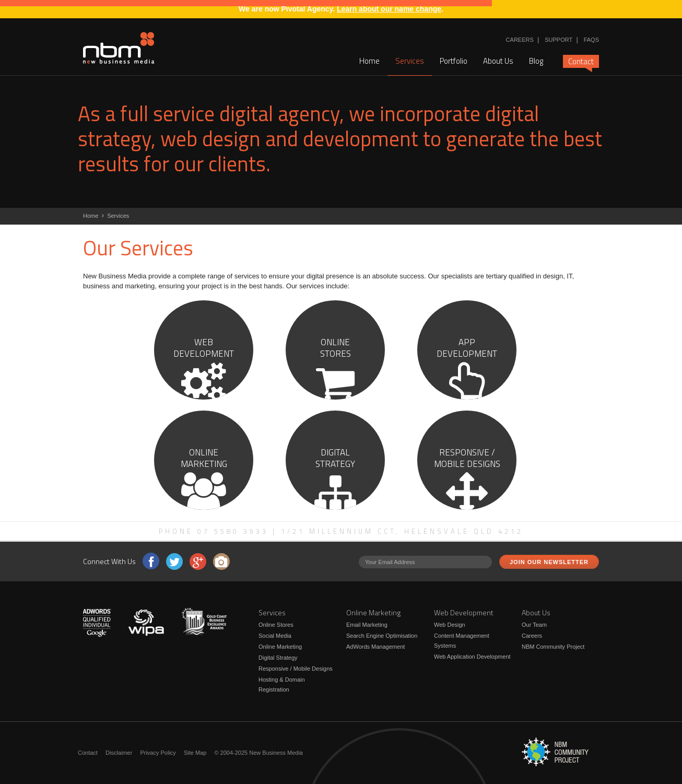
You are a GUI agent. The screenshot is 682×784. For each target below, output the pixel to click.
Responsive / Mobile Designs (296, 669)
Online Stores (276, 625)
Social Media (275, 636)
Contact (581, 62)
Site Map (195, 753)
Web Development (464, 612)
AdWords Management (375, 647)
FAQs (591, 40)
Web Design (450, 625)
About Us (498, 61)
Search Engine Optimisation (382, 636)
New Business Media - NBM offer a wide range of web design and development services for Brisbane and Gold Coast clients (119, 48)
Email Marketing (367, 625)
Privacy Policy (158, 753)
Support (558, 40)
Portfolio (454, 61)
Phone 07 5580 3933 (214, 531)
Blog (536, 61)
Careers (520, 40)
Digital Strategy (278, 658)
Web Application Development (472, 657)
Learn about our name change (389, 9)
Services (410, 61)
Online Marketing (280, 647)
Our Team (534, 625)
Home (369, 61)
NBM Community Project (553, 647)
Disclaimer (119, 753)
